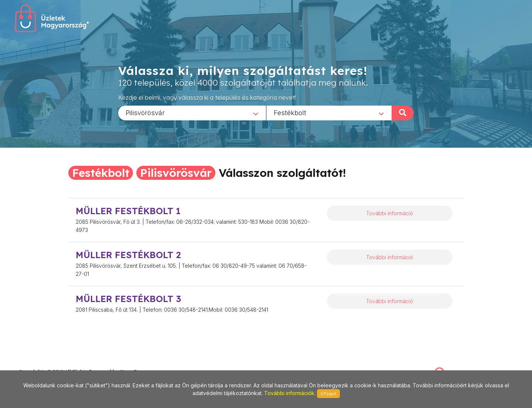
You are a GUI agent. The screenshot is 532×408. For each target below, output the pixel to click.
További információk (289, 393)
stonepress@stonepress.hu (48, 364)
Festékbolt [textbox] (290, 112)
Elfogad (328, 394)
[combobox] (192, 113)
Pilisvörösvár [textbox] (145, 112)
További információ (390, 213)
